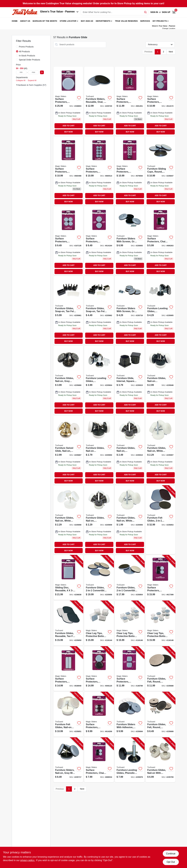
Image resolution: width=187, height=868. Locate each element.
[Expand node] (17, 85)
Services (145, 21)
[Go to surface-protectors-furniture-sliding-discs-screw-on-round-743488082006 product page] (130, 171)
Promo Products (26, 47)
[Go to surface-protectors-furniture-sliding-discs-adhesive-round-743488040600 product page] (160, 101)
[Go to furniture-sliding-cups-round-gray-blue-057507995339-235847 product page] (160, 171)
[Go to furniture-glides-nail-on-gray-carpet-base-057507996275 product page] (68, 380)
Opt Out (171, 862)
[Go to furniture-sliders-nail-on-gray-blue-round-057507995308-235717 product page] (68, 760)
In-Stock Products (27, 56)
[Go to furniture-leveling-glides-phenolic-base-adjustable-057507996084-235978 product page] (130, 760)
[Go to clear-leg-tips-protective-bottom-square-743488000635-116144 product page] (99, 623)
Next (171, 52)
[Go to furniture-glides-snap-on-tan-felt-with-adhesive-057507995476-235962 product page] (99, 311)
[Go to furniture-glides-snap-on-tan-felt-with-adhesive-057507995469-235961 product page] (68, 311)
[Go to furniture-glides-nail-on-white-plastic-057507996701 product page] (68, 520)
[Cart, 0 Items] (174, 12)
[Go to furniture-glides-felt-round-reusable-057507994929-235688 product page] (160, 669)
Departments (103, 21)
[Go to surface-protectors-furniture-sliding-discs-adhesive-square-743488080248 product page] (68, 171)
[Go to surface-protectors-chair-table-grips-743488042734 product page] (160, 241)
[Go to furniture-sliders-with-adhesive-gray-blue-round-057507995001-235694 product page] (130, 714)
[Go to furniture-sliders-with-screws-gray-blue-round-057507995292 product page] (130, 311)
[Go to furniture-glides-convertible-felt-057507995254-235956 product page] (99, 577)
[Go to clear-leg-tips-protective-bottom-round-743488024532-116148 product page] (160, 623)
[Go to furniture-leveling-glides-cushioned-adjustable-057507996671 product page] (160, 311)
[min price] (21, 72)
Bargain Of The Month (45, 21)
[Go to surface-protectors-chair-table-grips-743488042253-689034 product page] (99, 760)
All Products (24, 52)
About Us (25, 21)
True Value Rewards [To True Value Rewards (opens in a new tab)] (126, 21)
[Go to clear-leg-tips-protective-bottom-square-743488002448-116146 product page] (130, 623)
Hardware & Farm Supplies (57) (32, 85)
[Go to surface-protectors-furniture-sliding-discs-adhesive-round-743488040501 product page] (99, 241)
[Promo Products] (17, 47)
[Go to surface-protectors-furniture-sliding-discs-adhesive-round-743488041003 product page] (68, 101)
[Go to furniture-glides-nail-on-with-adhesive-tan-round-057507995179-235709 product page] (160, 760)
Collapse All (21, 80)
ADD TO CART (69, 126)
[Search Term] (114, 12)
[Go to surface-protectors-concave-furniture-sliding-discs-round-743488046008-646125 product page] (99, 669)
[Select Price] (42, 72)
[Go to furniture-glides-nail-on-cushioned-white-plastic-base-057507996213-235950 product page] (99, 450)
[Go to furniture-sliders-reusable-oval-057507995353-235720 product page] (99, 101)
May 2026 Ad (87, 21)
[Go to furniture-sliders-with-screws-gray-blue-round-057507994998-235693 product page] (130, 241)
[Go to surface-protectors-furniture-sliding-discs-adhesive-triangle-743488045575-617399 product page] (160, 577)
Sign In (154, 12)
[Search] (146, 12)
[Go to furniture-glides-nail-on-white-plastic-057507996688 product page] (130, 520)
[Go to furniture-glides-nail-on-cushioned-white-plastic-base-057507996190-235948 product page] (160, 380)
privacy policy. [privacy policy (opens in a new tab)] (28, 860)
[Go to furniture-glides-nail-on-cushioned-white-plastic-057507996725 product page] (130, 450)
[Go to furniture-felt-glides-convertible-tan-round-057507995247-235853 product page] (160, 520)
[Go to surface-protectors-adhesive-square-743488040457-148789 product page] (130, 669)
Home (15, 21)
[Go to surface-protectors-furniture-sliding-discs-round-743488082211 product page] (130, 101)
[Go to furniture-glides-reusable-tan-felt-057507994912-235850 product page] (68, 623)
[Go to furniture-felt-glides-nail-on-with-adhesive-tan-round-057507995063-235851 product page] (68, 714)
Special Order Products (30, 60)
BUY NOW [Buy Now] (68, 132)
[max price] (33, 72)
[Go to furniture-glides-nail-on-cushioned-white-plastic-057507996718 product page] (99, 520)
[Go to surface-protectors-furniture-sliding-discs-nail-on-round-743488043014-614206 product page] (99, 714)
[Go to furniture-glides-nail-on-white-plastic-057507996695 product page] (160, 450)
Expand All (32, 80)
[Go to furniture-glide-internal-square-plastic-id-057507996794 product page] (130, 380)
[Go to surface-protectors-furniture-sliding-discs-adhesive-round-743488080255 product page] (99, 171)
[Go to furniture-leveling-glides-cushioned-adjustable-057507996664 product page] (99, 380)
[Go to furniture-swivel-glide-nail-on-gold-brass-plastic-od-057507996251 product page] (68, 450)
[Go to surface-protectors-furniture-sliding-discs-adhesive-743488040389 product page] (68, 241)
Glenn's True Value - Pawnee (59, 12)
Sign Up (166, 12)
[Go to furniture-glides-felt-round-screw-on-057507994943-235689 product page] (160, 714)
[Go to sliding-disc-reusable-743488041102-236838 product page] (68, 577)
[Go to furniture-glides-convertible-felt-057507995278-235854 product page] (130, 577)
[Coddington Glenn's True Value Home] (25, 12)
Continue (171, 854)
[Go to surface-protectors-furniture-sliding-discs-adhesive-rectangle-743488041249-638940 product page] (68, 669)
